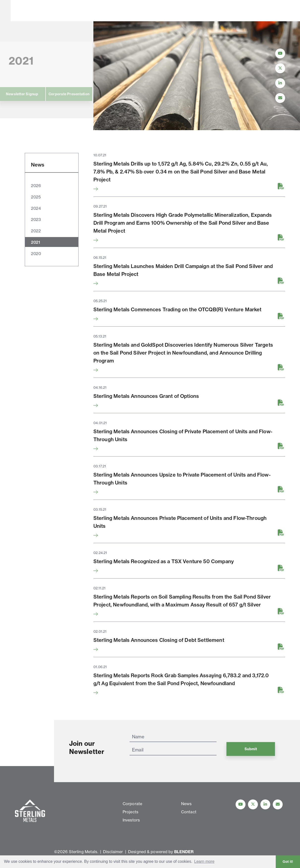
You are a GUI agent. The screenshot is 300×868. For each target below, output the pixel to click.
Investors (134, 11)
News (158, 11)
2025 (36, 197)
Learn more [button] (204, 861)
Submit (251, 749)
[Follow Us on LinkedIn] (280, 83)
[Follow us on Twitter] (253, 804)
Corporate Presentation (34, 94)
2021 (36, 242)
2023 (36, 219)
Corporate (77, 11)
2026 (36, 186)
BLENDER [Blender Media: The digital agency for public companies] (184, 852)
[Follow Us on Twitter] (280, 68)
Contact (182, 11)
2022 (36, 231)
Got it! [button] (288, 862)
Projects (106, 11)
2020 (36, 254)
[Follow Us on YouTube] (280, 53)
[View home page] (31, 18)
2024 (36, 208)
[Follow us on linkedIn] (265, 804)
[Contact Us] (280, 98)
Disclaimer (113, 852)
